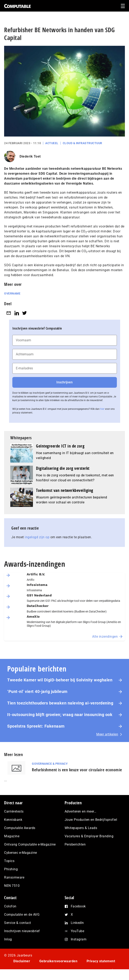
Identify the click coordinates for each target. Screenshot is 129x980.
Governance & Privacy (50, 764)
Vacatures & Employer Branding (89, 836)
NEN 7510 (12, 886)
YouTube (78, 931)
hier (102, 409)
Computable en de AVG (22, 915)
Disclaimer (22, 961)
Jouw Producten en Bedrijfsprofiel (91, 820)
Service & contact (18, 923)
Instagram (79, 939)
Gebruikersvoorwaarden (58, 961)
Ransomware (14, 877)
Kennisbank (13, 820)
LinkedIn (77, 923)
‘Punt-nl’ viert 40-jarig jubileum (37, 691)
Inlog (8, 939)
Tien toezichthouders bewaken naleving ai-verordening (60, 703)
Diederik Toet (30, 156)
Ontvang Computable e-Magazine (30, 844)
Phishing (11, 869)
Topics (9, 861)
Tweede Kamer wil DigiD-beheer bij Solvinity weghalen (60, 680)
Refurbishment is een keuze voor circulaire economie (77, 770)
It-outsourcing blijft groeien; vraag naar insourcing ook (60, 715)
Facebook (78, 906)
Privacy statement (101, 961)
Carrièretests (14, 811)
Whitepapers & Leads (81, 828)
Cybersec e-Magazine (21, 853)
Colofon (10, 906)
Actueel (52, 143)
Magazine (12, 836)
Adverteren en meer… (81, 811)
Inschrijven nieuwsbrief (22, 931)
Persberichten (75, 844)
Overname (12, 293)
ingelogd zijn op (37, 537)
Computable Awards (20, 828)
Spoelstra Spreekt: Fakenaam (36, 726)
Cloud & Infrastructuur (83, 143)
